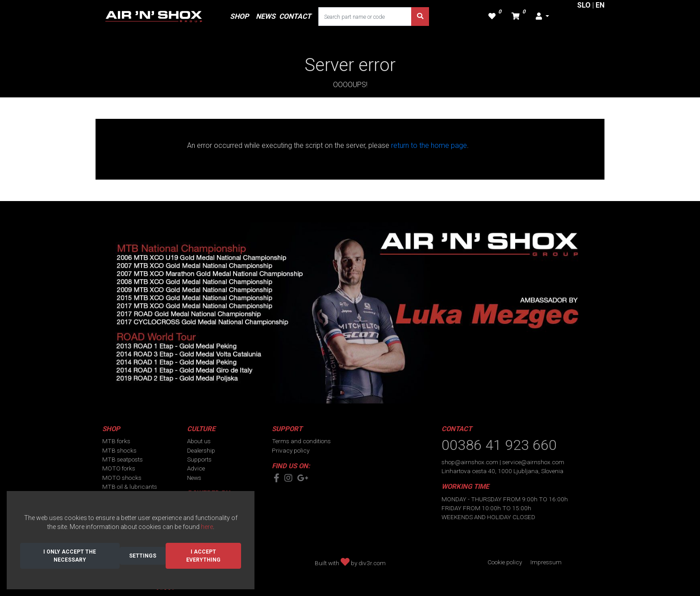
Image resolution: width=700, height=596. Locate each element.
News (194, 478)
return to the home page (429, 145)
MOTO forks (119, 468)
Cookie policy (505, 562)
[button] (542, 17)
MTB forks (116, 441)
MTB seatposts (123, 459)
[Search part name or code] (365, 17)
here (207, 527)
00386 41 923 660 (499, 445)
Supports (199, 459)
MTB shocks (119, 450)
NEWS (266, 16)
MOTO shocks (122, 478)
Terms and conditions (301, 441)
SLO (584, 5)
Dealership (201, 450)
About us (199, 441)
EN (600, 5)
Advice (196, 468)
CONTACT (295, 16)
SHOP (239, 16)
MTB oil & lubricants (130, 487)
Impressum (546, 562)
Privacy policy (291, 450)
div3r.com (372, 563)
